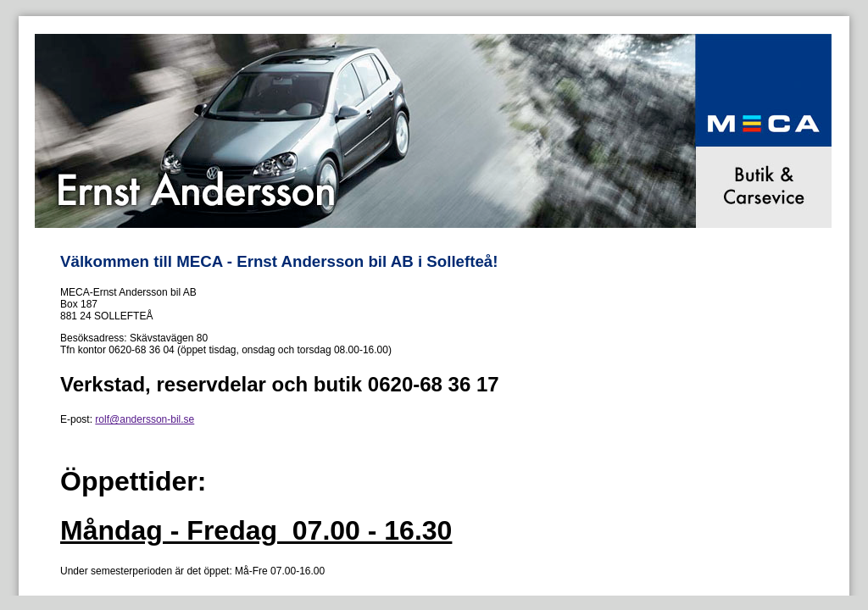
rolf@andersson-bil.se (145, 419)
